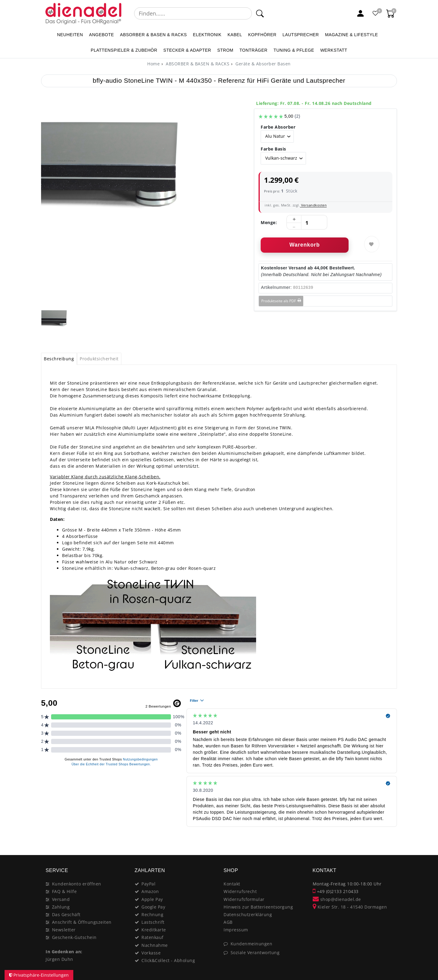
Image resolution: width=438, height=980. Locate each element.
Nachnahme (155, 945)
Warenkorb (305, 245)
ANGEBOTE (102, 35)
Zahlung (61, 907)
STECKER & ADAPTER (187, 50)
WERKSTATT (334, 50)
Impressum (236, 930)
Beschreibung (59, 359)
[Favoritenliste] (376, 13)
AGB (228, 922)
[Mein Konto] (360, 13)
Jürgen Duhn (59, 959)
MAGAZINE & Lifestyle (351, 35)
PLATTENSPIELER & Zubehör (124, 50)
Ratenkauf (153, 937)
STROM (225, 50)
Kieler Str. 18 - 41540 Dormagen (350, 907)
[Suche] (260, 13)
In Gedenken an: (64, 952)
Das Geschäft (66, 914)
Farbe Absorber (278, 127)
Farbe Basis (273, 149)
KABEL (235, 35)
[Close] (389, 842)
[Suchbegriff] (193, 13)
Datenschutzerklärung (248, 914)
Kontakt (232, 884)
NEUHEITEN (70, 35)
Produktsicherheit (99, 359)
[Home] (153, 64)
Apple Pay (152, 899)
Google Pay (153, 907)
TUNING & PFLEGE (294, 50)
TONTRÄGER (253, 50)
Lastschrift (153, 922)
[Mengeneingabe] (307, 223)
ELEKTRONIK (207, 35)
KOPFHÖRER (262, 35)
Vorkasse (151, 953)
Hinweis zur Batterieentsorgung (258, 907)
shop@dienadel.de (337, 899)
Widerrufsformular (244, 899)
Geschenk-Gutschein (74, 937)
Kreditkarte (154, 930)
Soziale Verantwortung (255, 952)
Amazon (150, 891)
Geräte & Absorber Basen (262, 64)
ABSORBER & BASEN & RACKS (154, 35)
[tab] (59, 359)
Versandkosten (313, 205)
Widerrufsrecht (240, 891)
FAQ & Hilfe (64, 891)
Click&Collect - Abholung (168, 960)
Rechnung (152, 914)
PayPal (148, 884)
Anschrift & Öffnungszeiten (82, 922)
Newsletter (64, 930)
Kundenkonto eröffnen (77, 884)
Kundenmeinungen (252, 944)
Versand (61, 899)
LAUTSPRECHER (301, 35)
